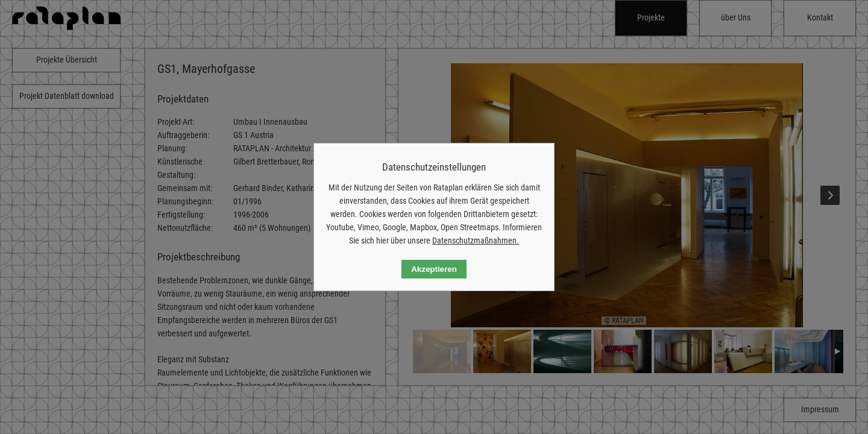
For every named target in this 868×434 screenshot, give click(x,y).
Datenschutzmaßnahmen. (476, 241)
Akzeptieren (434, 269)
